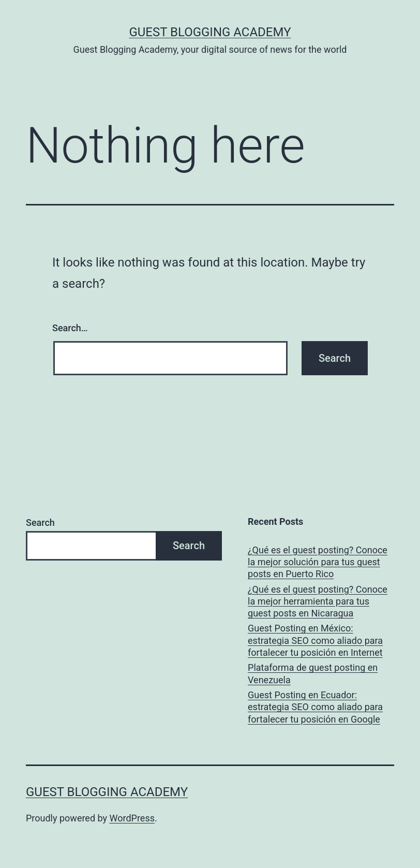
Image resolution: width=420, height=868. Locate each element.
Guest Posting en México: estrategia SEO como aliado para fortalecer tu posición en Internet (315, 640)
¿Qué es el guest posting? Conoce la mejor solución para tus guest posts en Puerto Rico (318, 562)
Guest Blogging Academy (210, 32)
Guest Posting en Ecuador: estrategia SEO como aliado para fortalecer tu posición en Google (315, 707)
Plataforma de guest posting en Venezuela (313, 673)
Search (40, 523)
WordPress (132, 818)
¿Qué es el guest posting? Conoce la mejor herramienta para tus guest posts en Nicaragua (318, 601)
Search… (70, 328)
